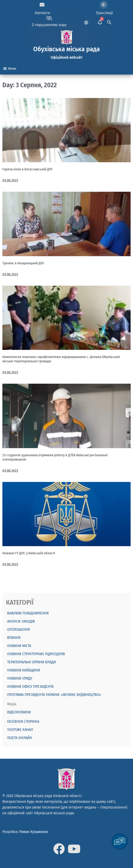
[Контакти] (42, 5)
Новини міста (19, 646)
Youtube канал (20, 730)
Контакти (43, 13)
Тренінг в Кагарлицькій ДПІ (23, 263)
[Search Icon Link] (109, 22)
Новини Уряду (20, 678)
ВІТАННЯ (14, 638)
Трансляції (104, 13)
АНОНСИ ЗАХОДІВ (21, 621)
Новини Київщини (24, 670)
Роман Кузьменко (34, 832)
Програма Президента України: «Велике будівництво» (54, 695)
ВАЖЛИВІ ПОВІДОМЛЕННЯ (28, 613)
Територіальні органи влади (32, 662)
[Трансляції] (104, 5)
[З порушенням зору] (49, 18)
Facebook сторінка (23, 721)
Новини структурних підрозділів (36, 654)
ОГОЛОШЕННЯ (19, 629)
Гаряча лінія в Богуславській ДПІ (27, 169)
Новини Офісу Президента (30, 686)
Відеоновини (19, 712)
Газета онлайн (20, 738)
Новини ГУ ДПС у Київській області (29, 553)
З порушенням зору (49, 25)
